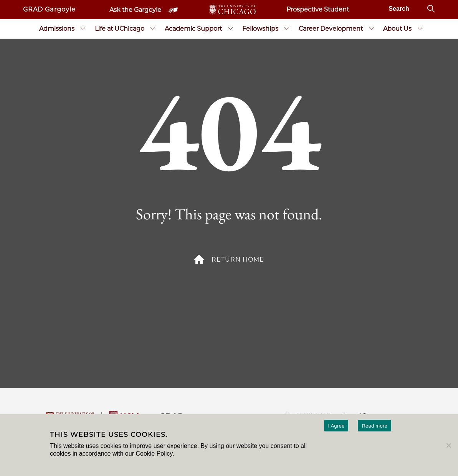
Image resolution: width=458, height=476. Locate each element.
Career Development (331, 29)
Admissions (57, 29)
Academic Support (193, 29)
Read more (375, 426)
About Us (397, 29)
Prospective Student (318, 9)
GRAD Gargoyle (50, 9)
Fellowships (260, 29)
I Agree (336, 426)
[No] (448, 445)
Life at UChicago (120, 29)
